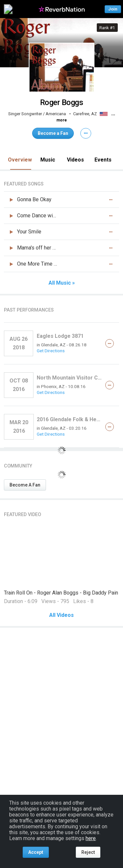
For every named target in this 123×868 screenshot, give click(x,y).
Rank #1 (107, 28)
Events (103, 160)
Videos (75, 160)
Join (113, 9)
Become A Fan (25, 485)
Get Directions (51, 351)
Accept (36, 852)
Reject (88, 852)
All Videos (61, 615)
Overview (20, 160)
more (62, 120)
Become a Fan (53, 133)
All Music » (62, 283)
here (91, 838)
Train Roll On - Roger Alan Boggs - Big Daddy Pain (61, 593)
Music (48, 160)
